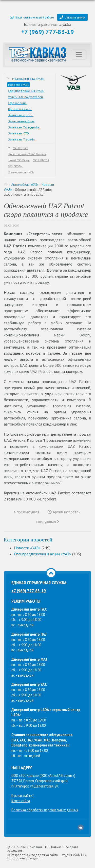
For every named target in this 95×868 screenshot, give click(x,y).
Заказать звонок (72, 17)
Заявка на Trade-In (21, 139)
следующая (48, 521)
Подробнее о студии (23, 858)
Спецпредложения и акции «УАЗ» (43, 554)
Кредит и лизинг (20, 109)
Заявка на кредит (21, 115)
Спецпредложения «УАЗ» (26, 91)
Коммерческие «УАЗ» (21, 172)
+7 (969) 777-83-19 (48, 32)
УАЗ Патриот (21, 148)
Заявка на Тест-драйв (24, 127)
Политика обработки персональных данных (45, 810)
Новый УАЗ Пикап (19, 160)
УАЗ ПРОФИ (15, 166)
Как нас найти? (23, 795)
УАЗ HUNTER (41, 160)
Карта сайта (21, 801)
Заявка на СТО (18, 133)
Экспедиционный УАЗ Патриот (27, 154)
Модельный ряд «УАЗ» (28, 79)
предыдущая (26, 512)
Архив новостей (64, 512)
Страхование (17, 103)
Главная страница (6, 185)
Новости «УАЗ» (18, 85)
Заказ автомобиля (21, 121)
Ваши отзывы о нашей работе (32, 17)
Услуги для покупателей (25, 97)
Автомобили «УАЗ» (25, 185)
